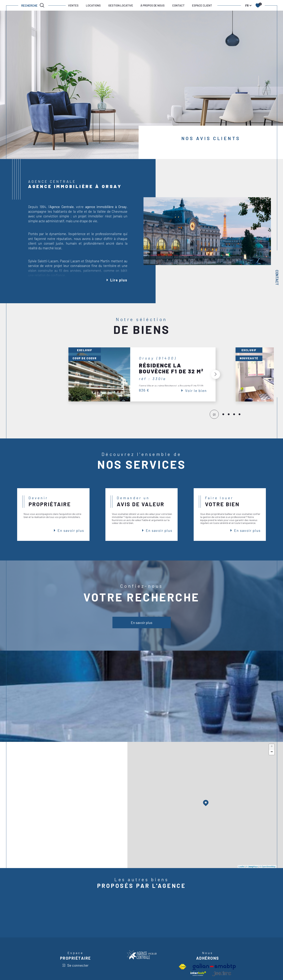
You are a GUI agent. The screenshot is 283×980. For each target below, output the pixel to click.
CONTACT (178, 5)
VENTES (73, 5)
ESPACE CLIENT (202, 5)
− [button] (272, 752)
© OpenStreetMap (268, 867)
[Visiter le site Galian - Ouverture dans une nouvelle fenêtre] (214, 967)
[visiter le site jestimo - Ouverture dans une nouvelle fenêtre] (222, 974)
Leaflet (242, 867)
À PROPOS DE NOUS (153, 5)
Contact (277, 278)
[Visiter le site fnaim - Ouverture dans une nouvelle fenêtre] (182, 967)
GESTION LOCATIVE (121, 5)
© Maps (252, 867)
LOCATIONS (93, 5)
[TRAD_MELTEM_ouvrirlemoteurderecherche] (33, 5)
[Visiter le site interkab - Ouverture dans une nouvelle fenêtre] (198, 974)
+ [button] (272, 747)
